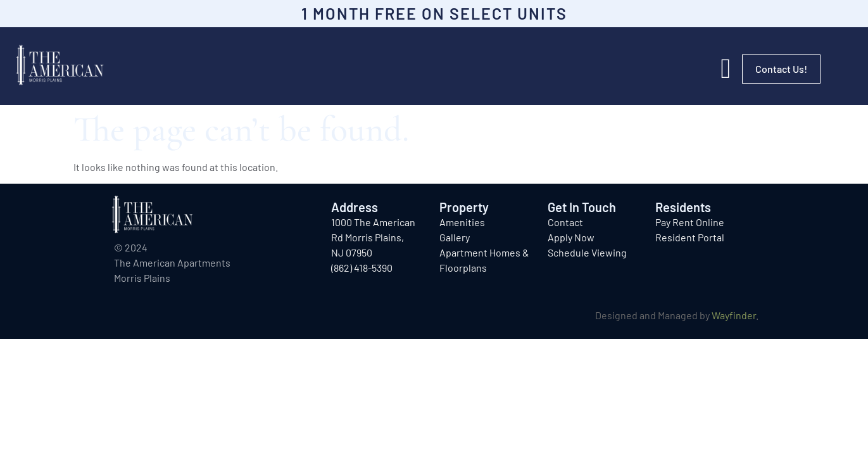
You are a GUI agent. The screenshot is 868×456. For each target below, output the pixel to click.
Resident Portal (690, 237)
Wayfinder (734, 315)
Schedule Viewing (587, 252)
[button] (726, 69)
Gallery (455, 237)
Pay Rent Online (690, 222)
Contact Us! (781, 69)
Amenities (462, 222)
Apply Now (571, 237)
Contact (565, 222)
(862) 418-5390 (362, 268)
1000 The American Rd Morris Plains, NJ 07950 (373, 237)
